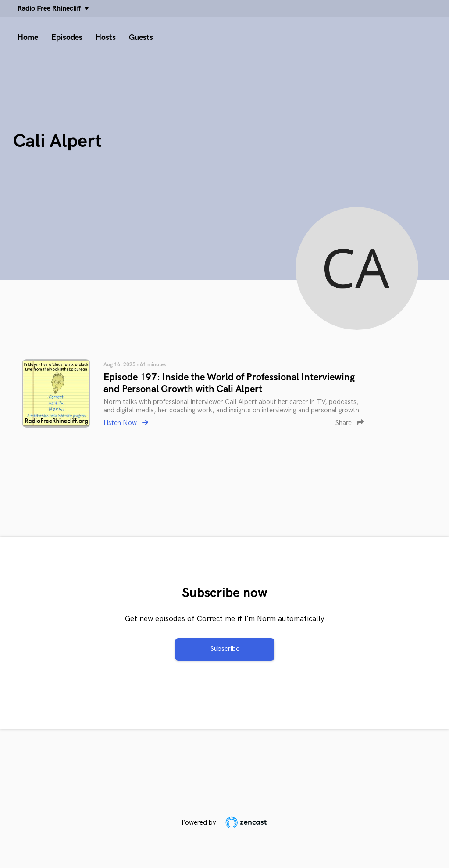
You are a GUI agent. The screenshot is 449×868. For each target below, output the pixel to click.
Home (28, 38)
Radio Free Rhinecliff (51, 9)
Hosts (106, 38)
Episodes (67, 38)
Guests (141, 38)
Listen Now (126, 423)
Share (349, 423)
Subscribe (225, 649)
